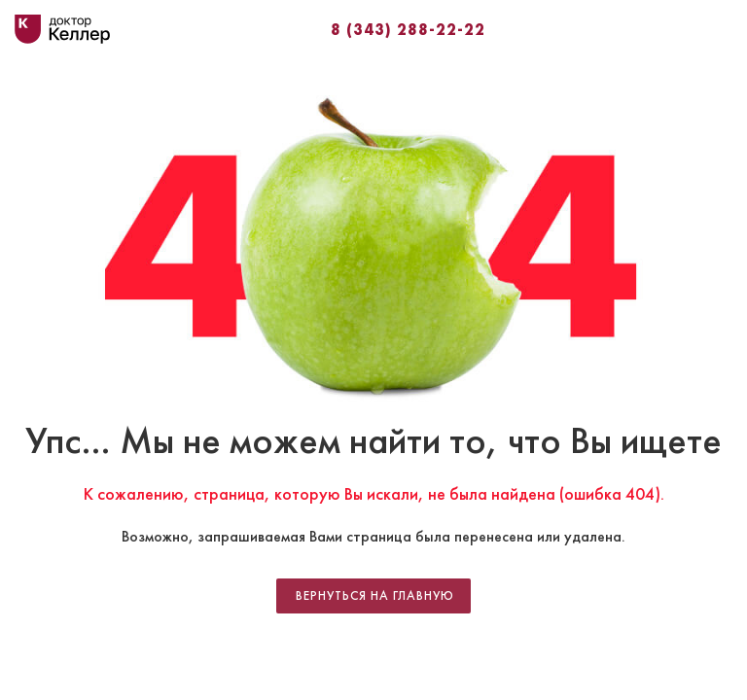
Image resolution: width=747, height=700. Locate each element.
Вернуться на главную (375, 596)
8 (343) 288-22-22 (408, 29)
